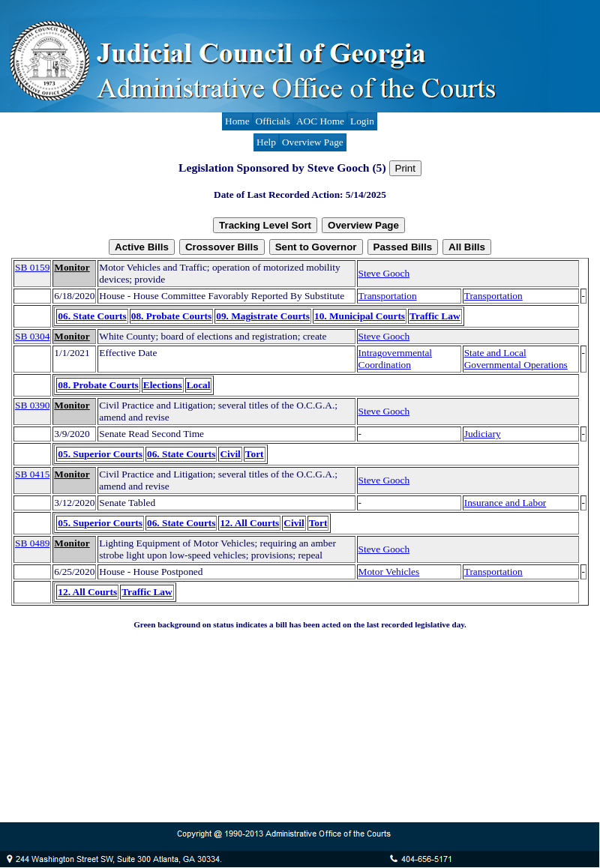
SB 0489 (32, 543)
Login (362, 121)
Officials (273, 121)
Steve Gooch (384, 273)
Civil (230, 454)
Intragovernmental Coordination (395, 359)
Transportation (388, 296)
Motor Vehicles (389, 572)
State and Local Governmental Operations (516, 359)
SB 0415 (32, 474)
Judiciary (483, 434)
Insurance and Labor (505, 503)
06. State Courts (92, 316)
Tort (255, 454)
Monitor (72, 267)
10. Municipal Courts (360, 316)
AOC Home (320, 121)
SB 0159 (32, 267)
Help (266, 142)
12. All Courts (249, 523)
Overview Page (313, 142)
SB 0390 (32, 405)
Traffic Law (435, 316)
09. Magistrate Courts (263, 316)
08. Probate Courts (171, 316)
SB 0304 (32, 336)
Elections (163, 385)
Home (237, 121)
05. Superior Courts (100, 454)
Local (199, 385)
